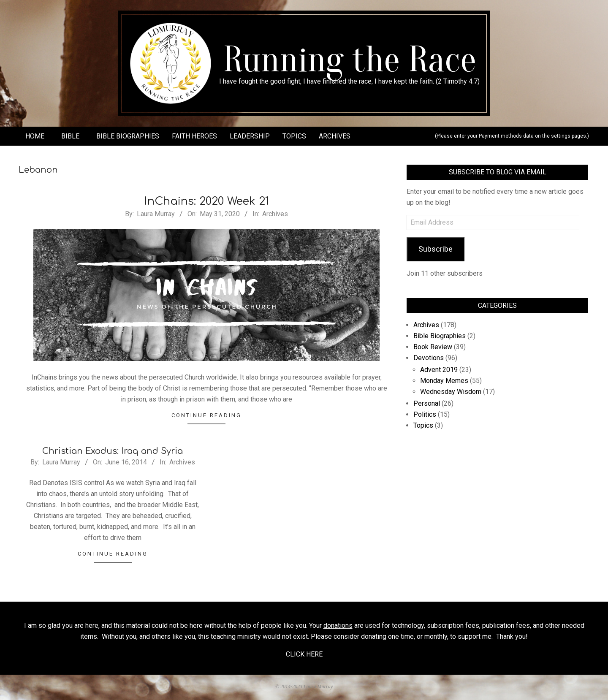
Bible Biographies (440, 336)
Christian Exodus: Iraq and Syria (113, 451)
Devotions (429, 358)
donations (338, 625)
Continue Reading (206, 415)
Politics (425, 414)
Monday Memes (444, 381)
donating (374, 636)
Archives (275, 214)
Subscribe (436, 249)
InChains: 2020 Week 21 (207, 201)
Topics (423, 425)
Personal (427, 403)
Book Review (433, 347)
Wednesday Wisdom (451, 392)
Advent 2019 (439, 370)
